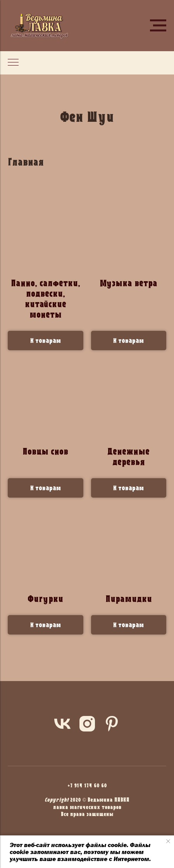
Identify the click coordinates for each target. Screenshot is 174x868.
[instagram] (87, 724)
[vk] (62, 724)
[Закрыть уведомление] (168, 841)
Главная (26, 162)
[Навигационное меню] (158, 26)
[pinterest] (112, 724)
